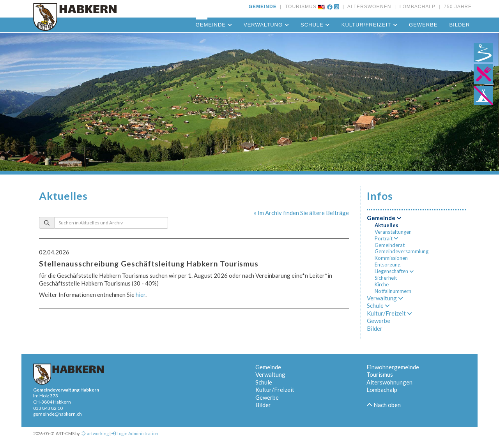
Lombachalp (382, 390)
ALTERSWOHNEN (368, 7)
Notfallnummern (393, 291)
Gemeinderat (390, 245)
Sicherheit (386, 278)
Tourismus (380, 374)
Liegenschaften (394, 271)
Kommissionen (391, 258)
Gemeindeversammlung (402, 251)
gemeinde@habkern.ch (58, 414)
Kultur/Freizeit (369, 25)
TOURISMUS (299, 7)
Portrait (386, 238)
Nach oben (384, 405)
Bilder (459, 25)
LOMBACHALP (416, 7)
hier (141, 295)
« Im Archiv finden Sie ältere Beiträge (301, 213)
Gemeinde (214, 25)
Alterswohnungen (389, 382)
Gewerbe (423, 25)
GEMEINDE (263, 7)
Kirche (382, 284)
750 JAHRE (456, 7)
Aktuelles (387, 225)
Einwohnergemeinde (393, 367)
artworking (95, 433)
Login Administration (135, 433)
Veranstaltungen (393, 232)
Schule (315, 25)
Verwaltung (266, 25)
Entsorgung (388, 265)
